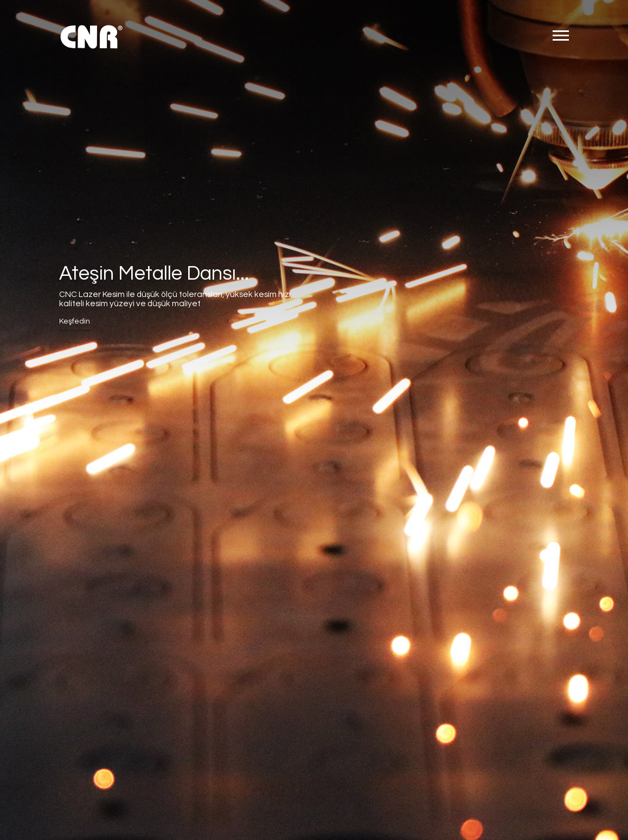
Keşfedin (75, 321)
